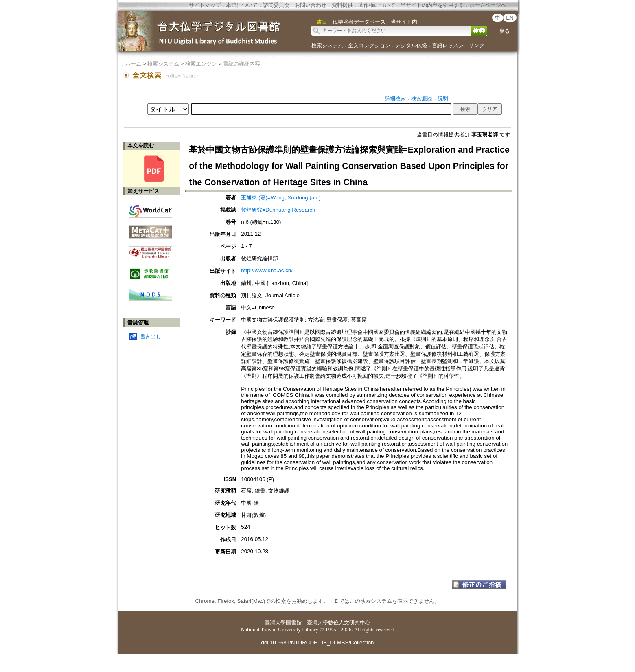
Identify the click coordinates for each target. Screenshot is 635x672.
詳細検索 (395, 98)
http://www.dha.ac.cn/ (267, 270)
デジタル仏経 (411, 45)
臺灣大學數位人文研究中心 (339, 623)
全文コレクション (369, 45)
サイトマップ (205, 5)
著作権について (377, 5)
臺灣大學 (275, 623)
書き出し (151, 336)
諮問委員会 (276, 5)
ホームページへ (488, 5)
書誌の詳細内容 (242, 64)
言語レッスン (448, 45)
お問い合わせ (311, 5)
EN (510, 18)
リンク (476, 45)
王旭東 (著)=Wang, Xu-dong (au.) (281, 198)
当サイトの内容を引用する (432, 5)
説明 (443, 98)
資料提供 (342, 5)
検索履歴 (422, 98)
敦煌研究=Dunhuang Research (278, 210)
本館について (242, 5)
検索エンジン (201, 64)
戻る (504, 31)
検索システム (327, 45)
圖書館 (294, 623)
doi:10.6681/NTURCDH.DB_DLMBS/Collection (317, 642)
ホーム (133, 64)
